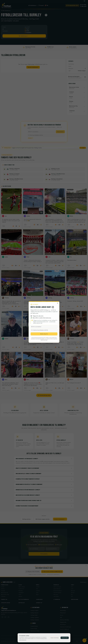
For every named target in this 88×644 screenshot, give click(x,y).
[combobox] (44, 330)
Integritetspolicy (23, 640)
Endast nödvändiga (55, 638)
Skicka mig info (44, 334)
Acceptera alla (65, 638)
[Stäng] (58, 303)
